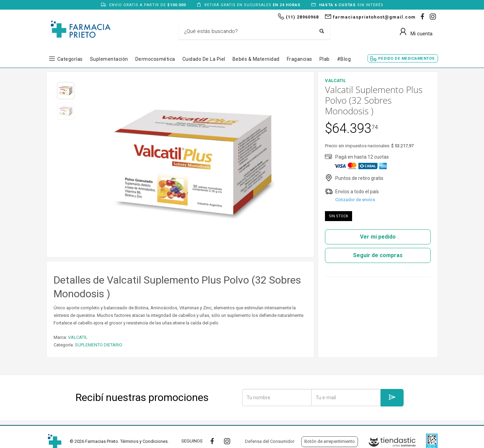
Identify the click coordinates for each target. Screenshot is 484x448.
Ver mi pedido (378, 237)
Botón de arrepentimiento (330, 441)
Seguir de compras (378, 255)
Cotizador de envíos (355, 200)
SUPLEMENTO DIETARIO (99, 345)
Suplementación (109, 59)
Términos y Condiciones (144, 441)
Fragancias (300, 59)
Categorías (70, 59)
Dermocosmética (155, 59)
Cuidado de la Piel (204, 59)
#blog (344, 59)
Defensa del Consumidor (270, 441)
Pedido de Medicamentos (407, 59)
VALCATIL (78, 337)
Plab (325, 59)
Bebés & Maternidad (256, 59)
